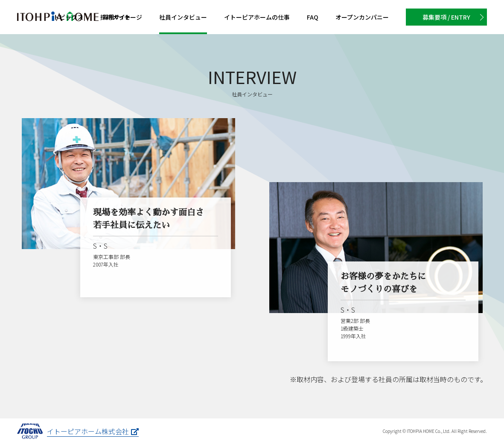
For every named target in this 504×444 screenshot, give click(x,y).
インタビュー (183, 17)
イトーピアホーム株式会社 (93, 431)
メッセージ (121, 17)
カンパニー (362, 17)
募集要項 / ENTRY (446, 17)
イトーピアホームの (257, 17)
